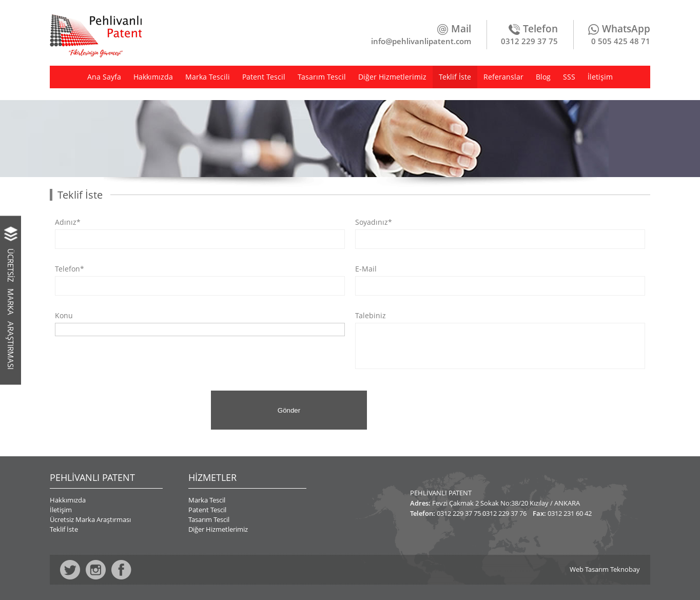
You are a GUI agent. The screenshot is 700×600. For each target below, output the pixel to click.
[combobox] (200, 330)
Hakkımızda (153, 77)
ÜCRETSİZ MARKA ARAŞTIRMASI (11, 308)
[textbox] (61, 329)
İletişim (600, 77)
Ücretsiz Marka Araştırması (90, 519)
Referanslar (503, 77)
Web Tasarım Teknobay (605, 569)
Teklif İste (455, 77)
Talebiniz (371, 316)
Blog (543, 77)
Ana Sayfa (104, 77)
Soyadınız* (374, 222)
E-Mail (366, 269)
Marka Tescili (208, 77)
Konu (64, 316)
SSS (569, 77)
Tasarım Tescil (322, 77)
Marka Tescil (207, 500)
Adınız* (68, 222)
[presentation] (128, 411)
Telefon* (70, 269)
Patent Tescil (264, 77)
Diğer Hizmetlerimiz (392, 77)
